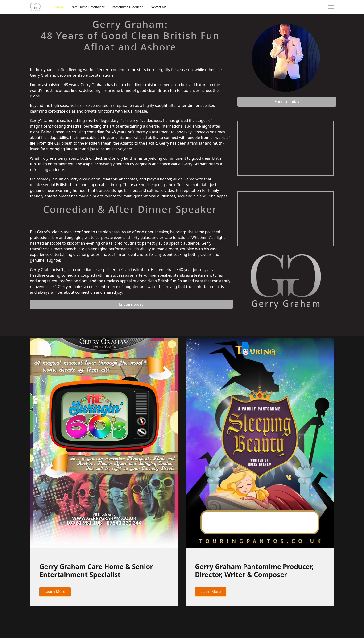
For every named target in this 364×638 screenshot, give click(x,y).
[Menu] (331, 7)
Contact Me (158, 7)
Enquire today (131, 304)
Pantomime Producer (127, 7)
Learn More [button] (55, 592)
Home (59, 7)
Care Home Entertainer (87, 7)
